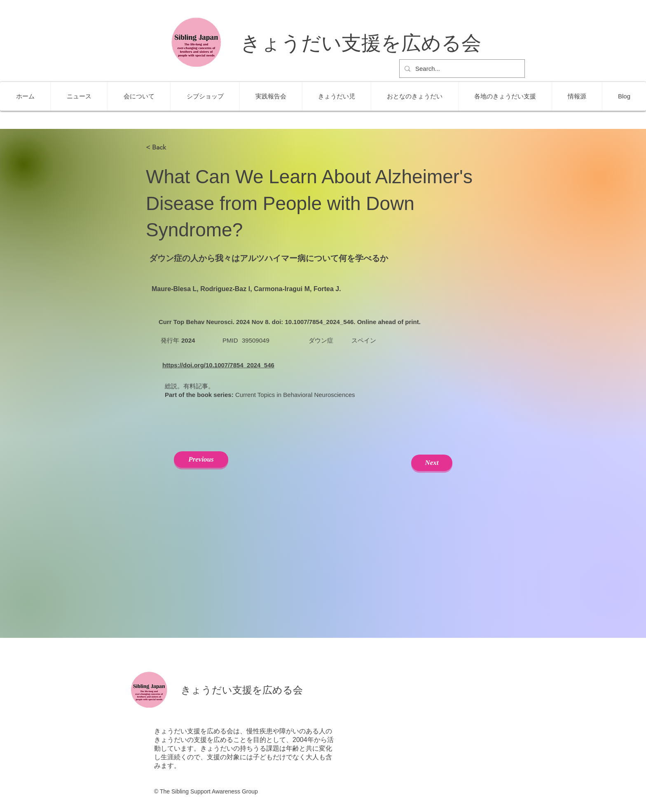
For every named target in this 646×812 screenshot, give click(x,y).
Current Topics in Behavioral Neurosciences (295, 395)
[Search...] (461, 69)
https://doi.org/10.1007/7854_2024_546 (218, 365)
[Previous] (201, 460)
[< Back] (173, 147)
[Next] (432, 463)
